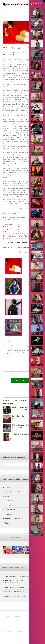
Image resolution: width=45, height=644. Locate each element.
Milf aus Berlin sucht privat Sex (16, 592)
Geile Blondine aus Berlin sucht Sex (25, 434)
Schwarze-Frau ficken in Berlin (16, 596)
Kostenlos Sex (10, 510)
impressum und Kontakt (12, 616)
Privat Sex (8, 514)
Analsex (7, 487)
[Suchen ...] (21, 13)
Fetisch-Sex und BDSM (13, 492)
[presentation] (20, 389)
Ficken (7, 496)
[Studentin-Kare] (22, 32)
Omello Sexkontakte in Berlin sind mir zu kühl (21, 576)
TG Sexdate (11, 54)
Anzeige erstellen (9, 624)
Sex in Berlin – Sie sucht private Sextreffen (20, 587)
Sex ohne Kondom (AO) (13, 519)
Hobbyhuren (15, 52)
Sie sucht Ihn (9, 523)
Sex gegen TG (28, 52)
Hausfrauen (9, 501)
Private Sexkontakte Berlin (13, 631)
